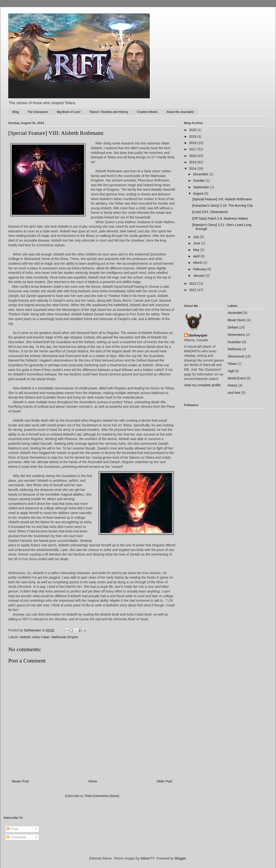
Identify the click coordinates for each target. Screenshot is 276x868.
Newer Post (20, 781)
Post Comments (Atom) (102, 796)
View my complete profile (202, 385)
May (197, 250)
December (201, 174)
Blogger (180, 858)
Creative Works (147, 112)
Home (93, 781)
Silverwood (236, 356)
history (232, 385)
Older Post (164, 781)
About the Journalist (180, 112)
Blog (16, 112)
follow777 (148, 858)
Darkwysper (198, 335)
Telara (232, 364)
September (201, 187)
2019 (193, 136)
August (199, 193)
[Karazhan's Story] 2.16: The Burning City (223, 206)
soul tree (234, 393)
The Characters (38, 112)
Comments (16, 837)
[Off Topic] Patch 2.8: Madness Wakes (220, 218)
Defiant (233, 327)
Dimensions (236, 335)
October (199, 181)
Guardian (234, 342)
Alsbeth (25, 637)
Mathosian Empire (65, 637)
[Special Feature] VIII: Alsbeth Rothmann (222, 199)
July (196, 237)
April (197, 256)
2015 (193, 162)
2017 (193, 149)
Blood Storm (237, 320)
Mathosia (234, 349)
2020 (193, 130)
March (198, 263)
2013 (193, 284)
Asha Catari (41, 637)
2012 (193, 290)
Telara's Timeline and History (109, 112)
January (199, 276)
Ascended (235, 313)
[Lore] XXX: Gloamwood (210, 212)
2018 (193, 143)
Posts (12, 829)
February (200, 269)
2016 (193, 156)
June (197, 243)
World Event (237, 378)
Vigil (231, 371)
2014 (193, 169)
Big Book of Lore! (69, 112)
